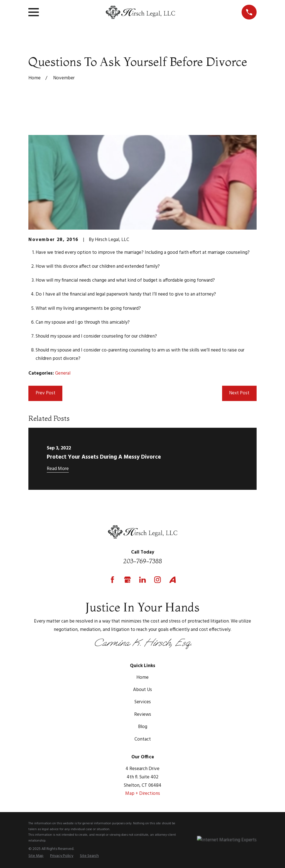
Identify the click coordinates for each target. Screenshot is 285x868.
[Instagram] (158, 580)
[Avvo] (173, 580)
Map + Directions (143, 794)
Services (143, 702)
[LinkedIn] (142, 580)
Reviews (143, 715)
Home (142, 678)
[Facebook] (112, 580)
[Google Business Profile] (127, 580)
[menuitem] (36, 856)
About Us (142, 690)
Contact (143, 739)
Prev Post (46, 393)
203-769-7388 (142, 561)
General (63, 373)
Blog (143, 727)
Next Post (239, 393)
